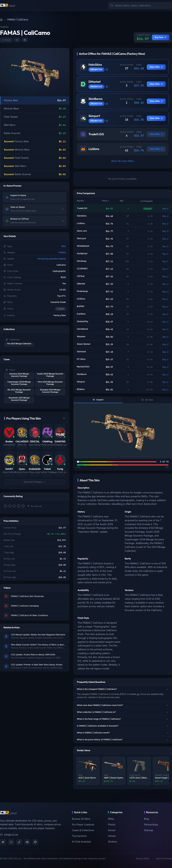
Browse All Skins (81, 819)
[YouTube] (27, 842)
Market (82, 201)
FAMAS (62, 252)
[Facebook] (35, 842)
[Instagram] (11, 842)
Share (6, 40)
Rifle (64, 246)
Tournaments (79, 836)
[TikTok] (19, 842)
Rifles (111, 819)
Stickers (112, 842)
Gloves (112, 836)
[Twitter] (3, 842)
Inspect (98, 400)
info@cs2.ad (9, 835)
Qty (123, 201)
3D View (147, 400)
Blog (147, 819)
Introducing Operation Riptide (52, 259)
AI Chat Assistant (82, 842)
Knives (112, 830)
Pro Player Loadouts (83, 825)
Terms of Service (164, 859)
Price (106, 201)
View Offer (156, 67)
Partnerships (151, 825)
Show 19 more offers (123, 161)
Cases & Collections (83, 830)
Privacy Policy (143, 859)
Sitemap (149, 830)
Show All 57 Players (35, 482)
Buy (165, 209)
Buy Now (161, 37)
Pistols (112, 825)
